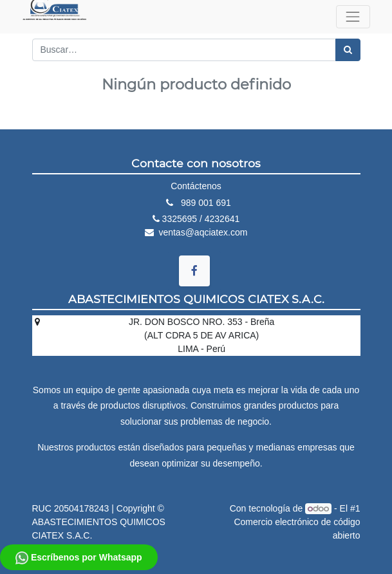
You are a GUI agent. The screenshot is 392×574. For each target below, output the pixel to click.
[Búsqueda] (348, 50)
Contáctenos (196, 186)
